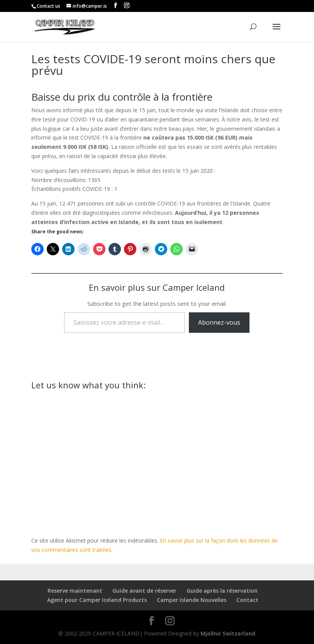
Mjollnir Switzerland (228, 633)
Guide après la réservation (222, 591)
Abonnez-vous (219, 322)
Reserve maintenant (75, 591)
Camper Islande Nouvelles (192, 600)
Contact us (48, 6)
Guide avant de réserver (144, 591)
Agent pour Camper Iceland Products (97, 600)
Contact (247, 600)
